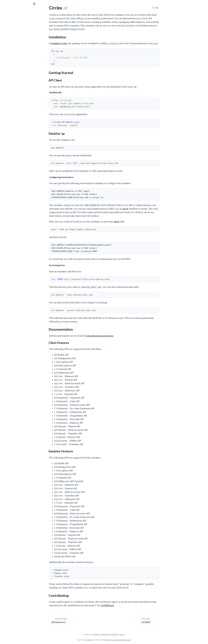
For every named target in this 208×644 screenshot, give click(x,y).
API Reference (9, 27)
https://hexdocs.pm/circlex (120, 336)
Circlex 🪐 (7, 30)
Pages (6, 19)
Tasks (28, 19)
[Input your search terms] (20, 4)
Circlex (7, 10)
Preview (124, 634)
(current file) (133, 634)
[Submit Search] (4, 4)
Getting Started (11, 38)
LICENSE (6, 49)
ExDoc (109, 640)
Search (142, 634)
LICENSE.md (127, 605)
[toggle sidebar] (36, 4)
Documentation (12, 41)
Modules (16, 19)
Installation (9, 35)
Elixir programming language (138, 640)
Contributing (10, 44)
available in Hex (79, 43)
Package (116, 634)
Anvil (145, 209)
